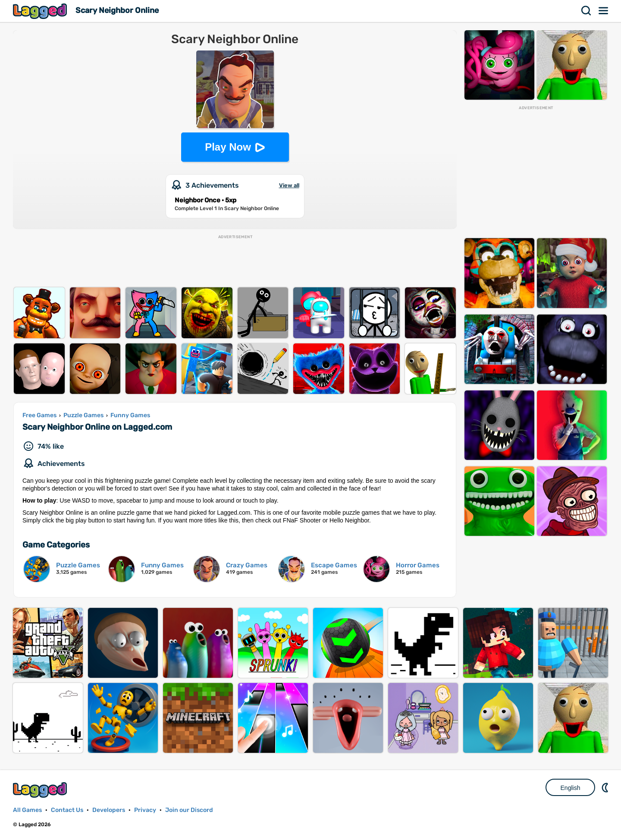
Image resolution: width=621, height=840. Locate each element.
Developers (109, 810)
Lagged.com (41, 790)
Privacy (145, 810)
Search (586, 11)
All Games (27, 810)
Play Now (228, 147)
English (571, 788)
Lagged (41, 11)
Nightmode (606, 787)
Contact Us (67, 810)
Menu (604, 11)
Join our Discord (189, 810)
